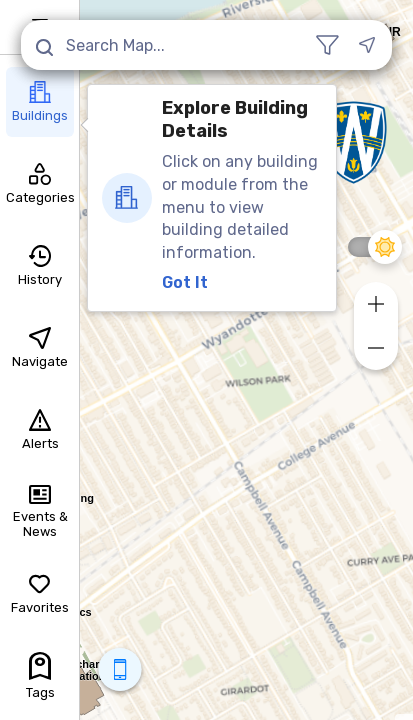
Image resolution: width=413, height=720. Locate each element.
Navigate (40, 348)
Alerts (40, 430)
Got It (185, 282)
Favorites (40, 594)
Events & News (40, 512)
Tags (40, 676)
